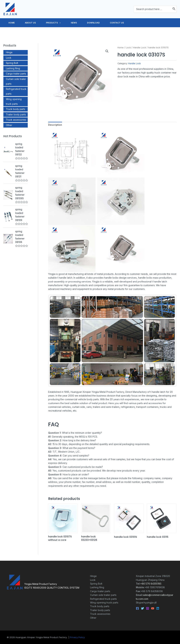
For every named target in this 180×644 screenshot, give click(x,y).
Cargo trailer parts (16, 74)
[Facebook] (137, 608)
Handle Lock (140, 48)
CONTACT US (135, 23)
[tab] (55, 125)
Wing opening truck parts (104, 603)
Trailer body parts (16, 114)
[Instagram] (148, 608)
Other (9, 125)
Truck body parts (16, 109)
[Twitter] (142, 608)
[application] (68, 23)
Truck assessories (16, 120)
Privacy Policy (77, 637)
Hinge (9, 52)
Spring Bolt (12, 63)
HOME (13, 23)
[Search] (174, 9)
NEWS (86, 23)
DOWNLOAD (109, 23)
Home (121, 48)
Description (55, 125)
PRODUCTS (62, 23)
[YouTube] (153, 608)
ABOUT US (35, 23)
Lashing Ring (13, 68)
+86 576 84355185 (151, 584)
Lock (9, 58)
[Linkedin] (158, 608)
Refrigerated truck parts (103, 599)
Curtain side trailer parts (103, 595)
